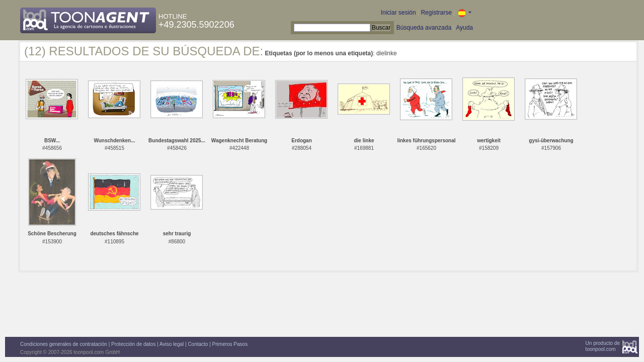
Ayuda (464, 28)
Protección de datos (133, 344)
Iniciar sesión (398, 13)
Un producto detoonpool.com (603, 346)
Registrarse (436, 13)
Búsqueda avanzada (424, 28)
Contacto (198, 344)
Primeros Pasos (230, 344)
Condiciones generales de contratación (64, 344)
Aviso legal (172, 344)
